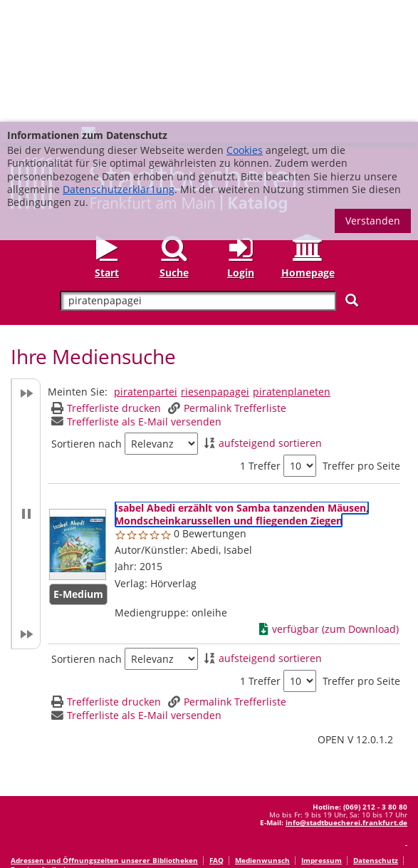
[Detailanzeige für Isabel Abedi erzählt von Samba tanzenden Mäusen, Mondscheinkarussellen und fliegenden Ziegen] (242, 392)
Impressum (322, 738)
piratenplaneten (292, 270)
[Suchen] (352, 179)
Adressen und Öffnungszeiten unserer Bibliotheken (104, 738)
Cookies (245, 28)
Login (241, 151)
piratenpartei (146, 270)
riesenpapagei (215, 270)
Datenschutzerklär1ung (119, 67)
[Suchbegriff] (198, 179)
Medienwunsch (262, 738)
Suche (174, 151)
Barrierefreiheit (40, 748)
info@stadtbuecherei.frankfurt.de (346, 701)
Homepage (308, 151)
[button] (26, 392)
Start (107, 151)
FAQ (216, 738)
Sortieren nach (87, 322)
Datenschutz (376, 738)
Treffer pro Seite (361, 344)
